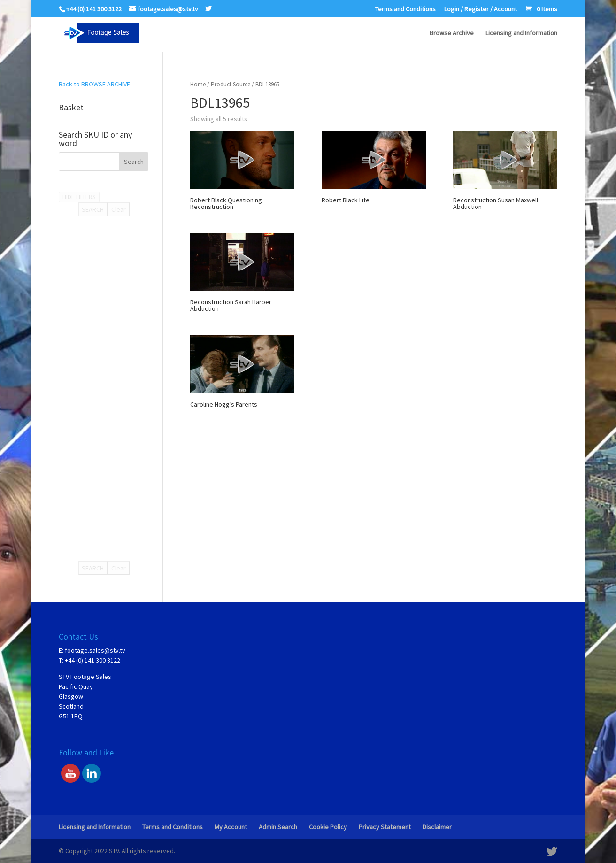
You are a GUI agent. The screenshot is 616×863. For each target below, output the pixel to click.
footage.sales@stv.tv (95, 650)
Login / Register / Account (481, 9)
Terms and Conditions (405, 9)
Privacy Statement (385, 827)
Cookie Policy (328, 827)
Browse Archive (452, 33)
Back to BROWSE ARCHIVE (94, 84)
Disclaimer (437, 827)
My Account (231, 827)
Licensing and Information (521, 33)
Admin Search (278, 827)
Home (198, 84)
